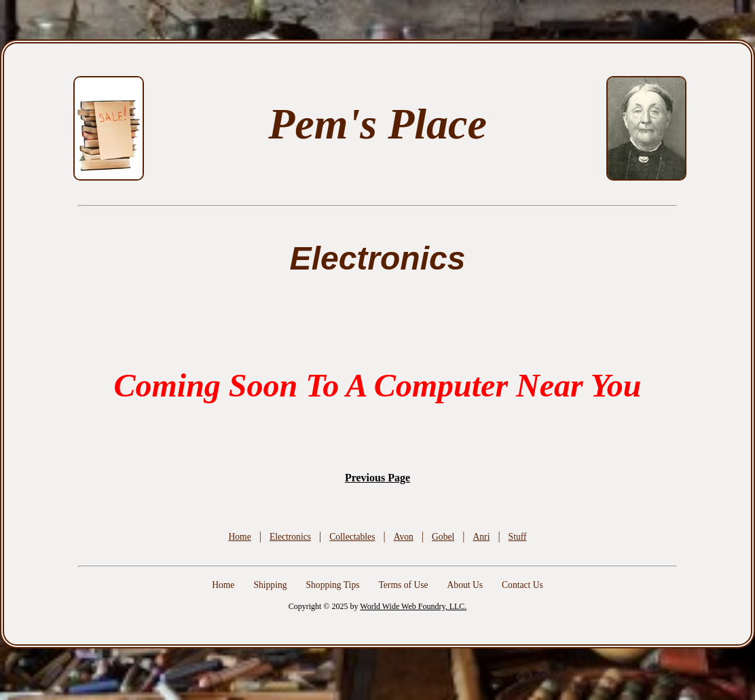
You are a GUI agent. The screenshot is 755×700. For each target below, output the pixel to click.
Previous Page (377, 478)
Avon (404, 537)
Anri (481, 537)
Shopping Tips (333, 585)
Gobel (443, 537)
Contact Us (522, 585)
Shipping (270, 585)
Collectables (352, 537)
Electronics (290, 537)
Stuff (518, 537)
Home (239, 537)
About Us (465, 585)
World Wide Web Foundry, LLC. (413, 606)
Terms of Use (403, 585)
